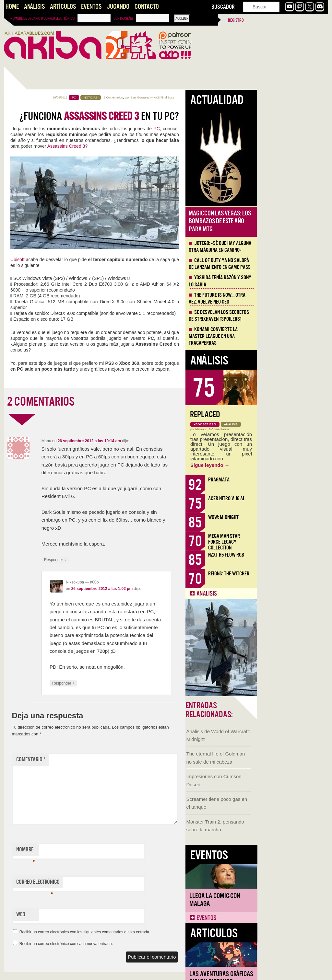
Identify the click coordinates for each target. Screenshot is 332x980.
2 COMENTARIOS (112, 402)
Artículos (63, 7)
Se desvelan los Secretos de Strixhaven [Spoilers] (290, 316)
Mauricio (273, 429)
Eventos (91, 7)
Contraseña (123, 18)
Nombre (97, 851)
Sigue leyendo (281, 465)
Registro (236, 20)
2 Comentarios (185, 98)
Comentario (102, 760)
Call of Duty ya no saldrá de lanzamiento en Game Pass (291, 264)
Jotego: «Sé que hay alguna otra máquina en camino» (291, 247)
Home (12, 7)
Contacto (147, 7)
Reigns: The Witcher (300, 574)
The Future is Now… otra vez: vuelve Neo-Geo (288, 299)
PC (228, 129)
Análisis (34, 7)
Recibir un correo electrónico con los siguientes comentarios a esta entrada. (156, 932)
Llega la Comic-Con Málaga (33, 367)
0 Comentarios (291, 429)
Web (92, 914)
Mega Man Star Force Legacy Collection (295, 542)
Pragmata (290, 480)
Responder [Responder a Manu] (126, 560)
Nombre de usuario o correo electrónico (42, 18)
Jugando (118, 7)
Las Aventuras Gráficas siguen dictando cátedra (40, 449)
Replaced (276, 415)
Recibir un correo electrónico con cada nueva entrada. (137, 944)
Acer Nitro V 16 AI (297, 498)
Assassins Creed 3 (138, 146)
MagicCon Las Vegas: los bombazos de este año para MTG (291, 221)
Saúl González (211, 98)
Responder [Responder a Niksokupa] (135, 683)
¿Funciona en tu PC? (171, 116)
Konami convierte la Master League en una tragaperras (285, 336)
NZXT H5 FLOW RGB (297, 555)
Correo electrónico (109, 883)
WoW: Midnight (295, 517)
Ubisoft (89, 259)
